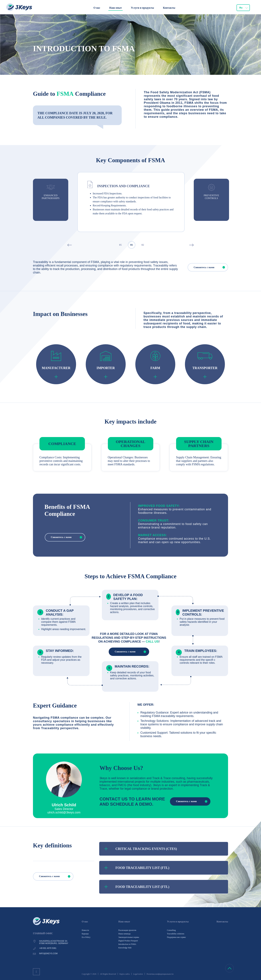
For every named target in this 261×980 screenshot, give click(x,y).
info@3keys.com (48, 954)
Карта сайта (125, 974)
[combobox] (243, 8)
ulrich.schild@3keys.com (64, 812)
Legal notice (138, 974)
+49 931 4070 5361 (48, 948)
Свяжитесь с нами (211, 267)
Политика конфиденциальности (160, 974)
